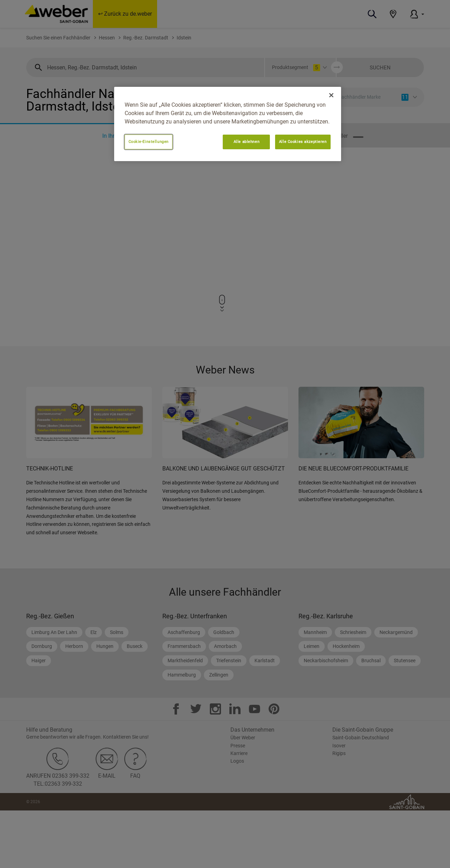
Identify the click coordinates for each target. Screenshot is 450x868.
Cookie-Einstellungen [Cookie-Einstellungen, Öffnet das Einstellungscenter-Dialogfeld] (149, 142)
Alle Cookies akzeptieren (303, 142)
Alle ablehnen (246, 142)
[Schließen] (331, 95)
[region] (228, 124)
